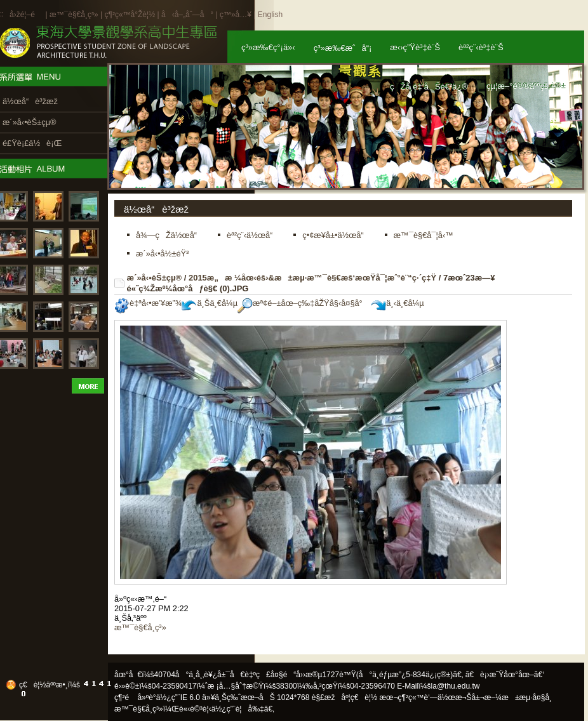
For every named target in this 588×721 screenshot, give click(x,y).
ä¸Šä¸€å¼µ (210, 303)
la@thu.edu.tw (456, 686)
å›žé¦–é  (26, 15)
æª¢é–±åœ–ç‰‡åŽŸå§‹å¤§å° (303, 303)
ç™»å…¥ (236, 15)
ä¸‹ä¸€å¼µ (397, 303)
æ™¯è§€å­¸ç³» (75, 15)
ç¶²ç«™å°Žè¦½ (130, 15)
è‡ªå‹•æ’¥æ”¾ (148, 303)
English (270, 15)
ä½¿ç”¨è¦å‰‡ (238, 709)
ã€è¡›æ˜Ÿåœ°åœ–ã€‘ (505, 675)
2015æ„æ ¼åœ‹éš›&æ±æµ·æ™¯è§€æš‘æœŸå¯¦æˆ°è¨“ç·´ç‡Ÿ (312, 278)
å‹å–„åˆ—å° (187, 15)
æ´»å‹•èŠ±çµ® (155, 278)
